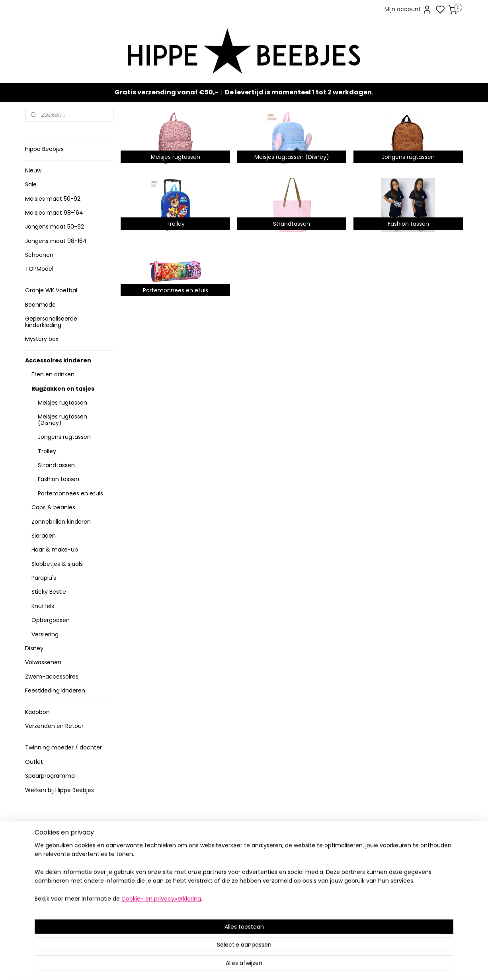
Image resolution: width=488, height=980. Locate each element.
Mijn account (408, 10)
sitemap (273, 965)
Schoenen (39, 255)
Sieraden (44, 536)
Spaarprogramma (50, 776)
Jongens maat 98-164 (56, 241)
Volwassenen (43, 662)
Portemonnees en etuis (70, 493)
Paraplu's (44, 578)
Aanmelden (314, 878)
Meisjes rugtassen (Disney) (62, 420)
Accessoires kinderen (58, 360)
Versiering (45, 634)
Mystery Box (219, 908)
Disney (34, 648)
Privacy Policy (46, 883)
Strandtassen (56, 465)
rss (289, 965)
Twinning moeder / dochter (63, 747)
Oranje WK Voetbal (51, 290)
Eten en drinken (53, 374)
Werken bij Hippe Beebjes (60, 790)
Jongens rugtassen (64, 437)
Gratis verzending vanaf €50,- (167, 92)
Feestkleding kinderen (55, 690)
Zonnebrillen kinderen (61, 522)
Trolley (47, 451)
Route (127, 921)
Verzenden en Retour (54, 726)
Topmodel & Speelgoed (235, 900)
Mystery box (42, 339)
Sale (31, 184)
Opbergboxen (51, 620)
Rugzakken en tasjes (63, 389)
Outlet (34, 762)
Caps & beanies (53, 507)
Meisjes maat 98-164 (54, 213)
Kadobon (37, 712)
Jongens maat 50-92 (55, 227)
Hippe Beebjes (44, 149)
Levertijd (39, 850)
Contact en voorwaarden (61, 875)
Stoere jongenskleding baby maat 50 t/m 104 (241, 871)
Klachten (40, 891)
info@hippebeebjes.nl (330, 907)
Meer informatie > (140, 913)
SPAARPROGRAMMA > (232, 924)
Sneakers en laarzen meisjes (241, 883)
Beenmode (40, 305)
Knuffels (43, 606)
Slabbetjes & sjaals (57, 564)
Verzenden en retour (56, 858)
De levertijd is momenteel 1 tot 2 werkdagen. (299, 92)
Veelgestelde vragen (56, 867)
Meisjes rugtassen (62, 403)
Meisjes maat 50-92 (53, 199)
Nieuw (33, 170)
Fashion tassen (59, 479)
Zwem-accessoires (52, 677)
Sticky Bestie (49, 592)
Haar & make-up (55, 550)
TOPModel (39, 269)
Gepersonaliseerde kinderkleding (51, 322)
